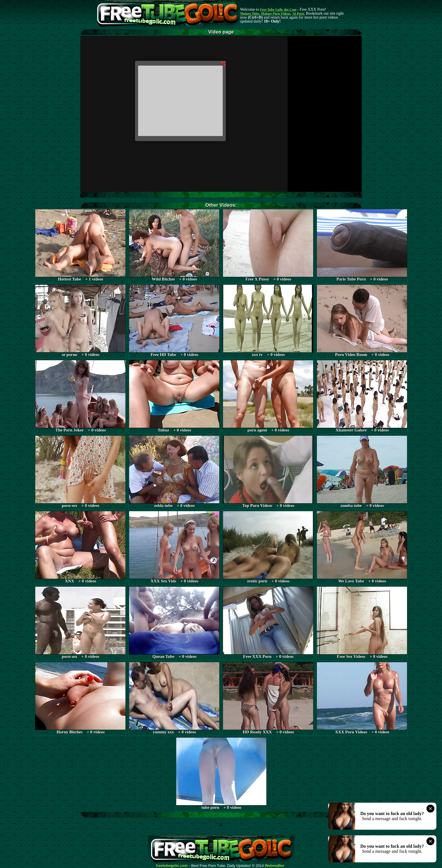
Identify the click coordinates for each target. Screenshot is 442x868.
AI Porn (298, 14)
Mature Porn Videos (276, 14)
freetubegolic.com (172, 866)
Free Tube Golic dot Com (278, 10)
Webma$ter (275, 866)
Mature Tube (250, 14)
